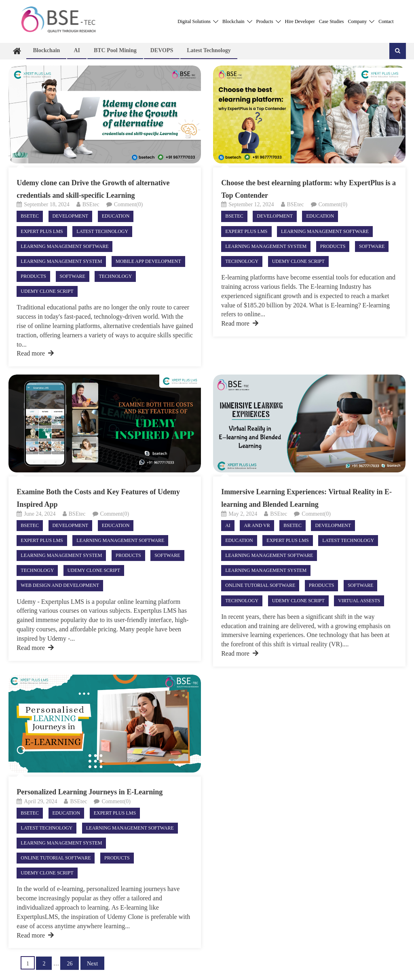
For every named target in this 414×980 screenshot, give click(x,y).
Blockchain (237, 21)
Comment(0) (129, 204)
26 (70, 964)
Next (92, 964)
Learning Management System (61, 261)
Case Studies (332, 21)
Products (269, 21)
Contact (386, 21)
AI (77, 50)
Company (361, 21)
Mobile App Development (148, 261)
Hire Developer (300, 21)
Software (73, 276)
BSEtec (91, 204)
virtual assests (359, 601)
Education (116, 216)
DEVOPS (162, 50)
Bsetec (30, 216)
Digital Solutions (198, 21)
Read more (35, 353)
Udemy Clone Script (47, 291)
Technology (115, 276)
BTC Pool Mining (115, 50)
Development (71, 216)
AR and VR (257, 525)
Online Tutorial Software (260, 585)
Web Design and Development (60, 585)
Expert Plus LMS (42, 231)
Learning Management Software (64, 246)
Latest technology (209, 50)
